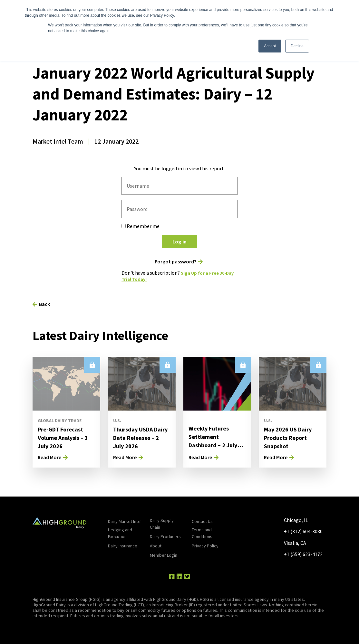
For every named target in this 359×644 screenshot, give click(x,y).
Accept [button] (270, 46)
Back (44, 304)
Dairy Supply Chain (162, 524)
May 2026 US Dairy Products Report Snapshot (290, 437)
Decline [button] (297, 46)
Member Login (164, 555)
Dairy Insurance (123, 546)
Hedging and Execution (120, 533)
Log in (179, 241)
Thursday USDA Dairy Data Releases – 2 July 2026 (137, 442)
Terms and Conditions (202, 533)
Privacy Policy (205, 546)
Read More (49, 457)
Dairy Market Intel (125, 521)
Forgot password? (175, 262)
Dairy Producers (165, 536)
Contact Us (202, 521)
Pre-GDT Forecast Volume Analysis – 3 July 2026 (65, 437)
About (156, 546)
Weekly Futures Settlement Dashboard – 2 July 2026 (215, 441)
